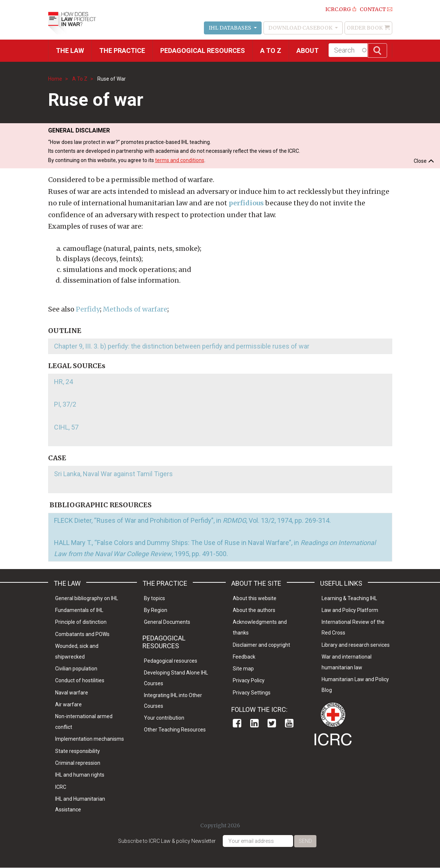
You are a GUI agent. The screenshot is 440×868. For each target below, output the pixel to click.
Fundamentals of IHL (79, 610)
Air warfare (68, 704)
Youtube (289, 723)
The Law (70, 51)
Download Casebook (301, 28)
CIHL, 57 (66, 427)
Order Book (365, 28)
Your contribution (164, 718)
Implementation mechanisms (90, 739)
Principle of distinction (81, 622)
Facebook (237, 723)
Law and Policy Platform (350, 610)
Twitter (272, 723)
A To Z (80, 79)
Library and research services (356, 645)
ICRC (61, 787)
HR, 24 (63, 382)
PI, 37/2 (65, 404)
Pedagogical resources (203, 51)
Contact (373, 9)
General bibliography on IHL (87, 598)
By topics (154, 598)
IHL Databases (231, 28)
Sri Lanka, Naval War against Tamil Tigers (113, 474)
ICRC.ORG (338, 9)
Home (55, 79)
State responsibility (78, 751)
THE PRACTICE (122, 51)
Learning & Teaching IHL (349, 598)
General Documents (167, 622)
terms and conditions (180, 160)
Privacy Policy (249, 680)
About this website (255, 598)
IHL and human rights (80, 775)
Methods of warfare (135, 309)
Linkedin (254, 723)
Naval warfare (72, 693)
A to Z (271, 51)
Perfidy (88, 309)
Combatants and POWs (82, 634)
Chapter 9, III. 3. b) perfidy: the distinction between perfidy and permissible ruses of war (182, 346)
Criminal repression (78, 763)
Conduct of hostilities (80, 680)
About (308, 51)
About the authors (254, 610)
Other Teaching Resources (175, 730)
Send (305, 841)
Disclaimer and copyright (261, 645)
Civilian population (76, 669)
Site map (243, 669)
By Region (156, 610)
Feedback (244, 657)
